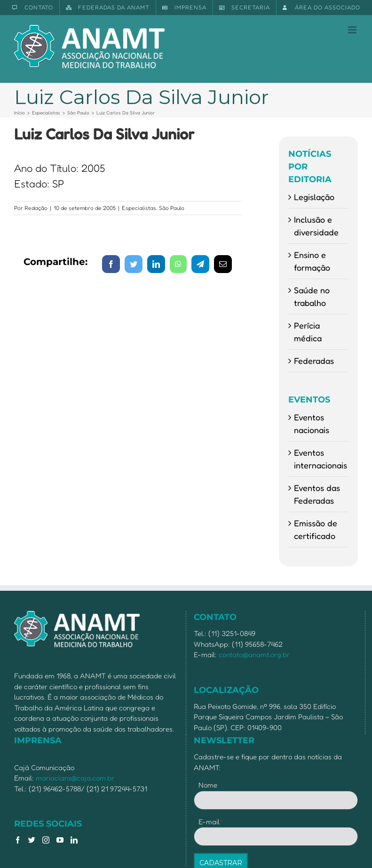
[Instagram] (46, 840)
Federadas (314, 361)
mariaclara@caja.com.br (75, 778)
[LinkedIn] (74, 840)
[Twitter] (32, 840)
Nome (208, 785)
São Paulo (172, 208)
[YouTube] (60, 840)
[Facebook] (18, 840)
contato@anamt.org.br (254, 655)
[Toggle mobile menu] (353, 30)
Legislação (314, 197)
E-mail (211, 822)
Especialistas (139, 208)
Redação (36, 208)
